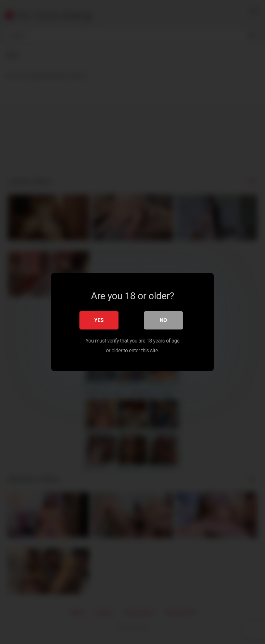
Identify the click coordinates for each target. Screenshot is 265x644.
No (163, 320)
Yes (99, 320)
